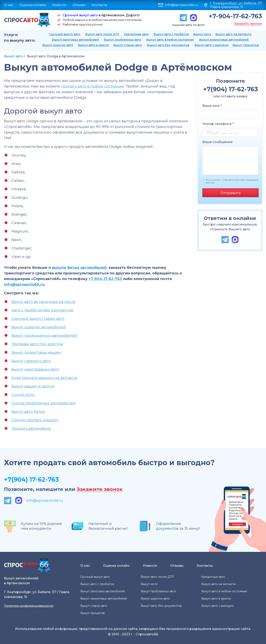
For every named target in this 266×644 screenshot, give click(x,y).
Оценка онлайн (33, 5)
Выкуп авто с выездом (211, 45)
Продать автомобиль (31, 429)
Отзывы (79, 5)
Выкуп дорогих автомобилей (39, 327)
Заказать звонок (248, 24)
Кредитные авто (136, 34)
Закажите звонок (100, 489)
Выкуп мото (202, 34)
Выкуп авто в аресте (93, 45)
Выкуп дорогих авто (58, 45)
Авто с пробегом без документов (42, 310)
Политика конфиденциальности (29, 606)
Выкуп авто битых (28, 412)
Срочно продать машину (35, 420)
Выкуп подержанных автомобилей (44, 336)
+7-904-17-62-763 (235, 16)
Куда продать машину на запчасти (44, 378)
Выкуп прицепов (246, 45)
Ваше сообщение (217, 142)
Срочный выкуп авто (80, 15)
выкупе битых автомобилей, (80, 268)
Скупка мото (23, 395)
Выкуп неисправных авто (35, 369)
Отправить (231, 193)
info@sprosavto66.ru (182, 5)
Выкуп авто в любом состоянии (170, 40)
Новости (59, 5)
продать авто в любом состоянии (92, 86)
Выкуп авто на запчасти (233, 34)
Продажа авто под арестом (37, 344)
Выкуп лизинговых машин (36, 352)
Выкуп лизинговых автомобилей (224, 40)
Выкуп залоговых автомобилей (75, 40)
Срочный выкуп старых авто (38, 319)
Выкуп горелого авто (31, 361)
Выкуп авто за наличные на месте (43, 302)
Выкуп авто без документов (168, 45)
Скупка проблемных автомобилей (43, 403)
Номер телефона (218, 124)
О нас (9, 5)
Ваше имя (212, 106)
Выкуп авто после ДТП (102, 34)
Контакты (99, 5)
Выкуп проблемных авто (123, 40)
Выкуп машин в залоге (33, 386)
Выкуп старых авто (128, 45)
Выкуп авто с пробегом (171, 34)
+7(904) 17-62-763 (31, 480)
